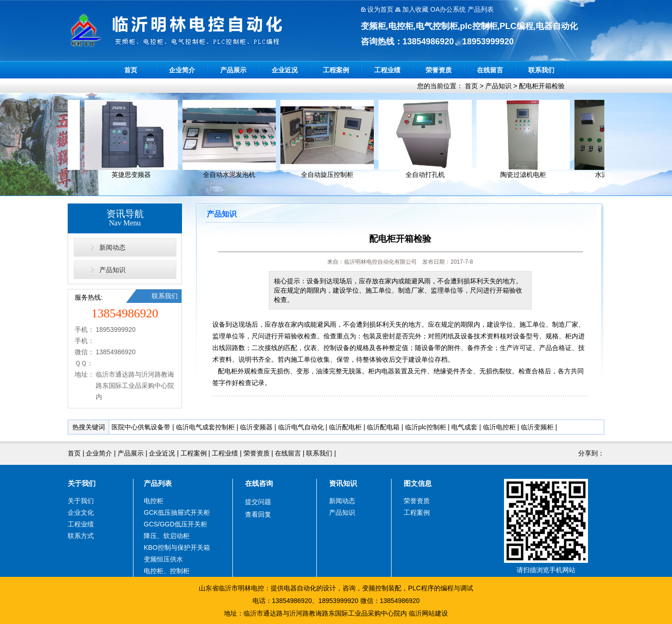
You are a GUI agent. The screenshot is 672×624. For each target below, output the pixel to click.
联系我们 (541, 70)
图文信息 (418, 483)
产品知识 (498, 86)
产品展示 (233, 70)
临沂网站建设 (428, 613)
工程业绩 (387, 70)
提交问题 (258, 502)
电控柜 (154, 501)
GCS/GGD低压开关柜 (175, 524)
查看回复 (258, 514)
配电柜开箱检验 (542, 86)
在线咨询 (259, 483)
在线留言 (490, 70)
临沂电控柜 (499, 427)
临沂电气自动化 (301, 427)
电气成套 (464, 427)
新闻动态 (112, 247)
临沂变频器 (256, 427)
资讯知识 (343, 483)
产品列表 (158, 483)
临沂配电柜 (345, 427)
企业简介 (182, 70)
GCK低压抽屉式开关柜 (177, 512)
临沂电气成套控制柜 (205, 427)
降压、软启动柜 (167, 536)
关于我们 (82, 483)
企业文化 (81, 512)
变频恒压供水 (163, 559)
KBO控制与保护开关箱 (177, 547)
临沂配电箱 (383, 427)
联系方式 (81, 536)
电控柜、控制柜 (167, 571)
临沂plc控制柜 (426, 427)
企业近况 (285, 70)
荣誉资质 (439, 70)
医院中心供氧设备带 (141, 427)
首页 (131, 70)
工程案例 (336, 70)
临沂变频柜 (537, 427)
